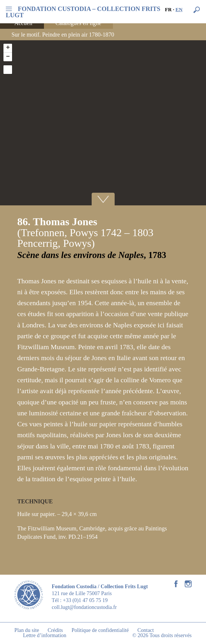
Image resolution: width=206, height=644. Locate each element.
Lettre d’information (45, 635)
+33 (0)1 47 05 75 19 (85, 600)
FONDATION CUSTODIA (83, 12)
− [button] (8, 57)
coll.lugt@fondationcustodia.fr (84, 607)
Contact (146, 630)
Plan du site (27, 630)
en (179, 9)
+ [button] (8, 48)
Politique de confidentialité (100, 630)
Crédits (55, 630)
